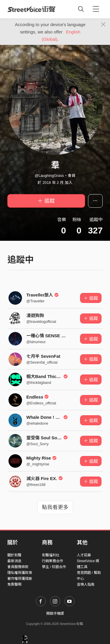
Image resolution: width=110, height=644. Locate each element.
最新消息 (14, 561)
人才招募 (84, 555)
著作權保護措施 (20, 579)
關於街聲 (14, 555)
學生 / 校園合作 (54, 567)
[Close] (103, 25)
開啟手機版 (55, 614)
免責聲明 (14, 584)
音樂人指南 (86, 584)
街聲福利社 (51, 555)
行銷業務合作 (53, 561)
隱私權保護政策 (20, 573)
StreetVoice (32, 9)
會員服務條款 (18, 567)
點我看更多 (55, 507)
